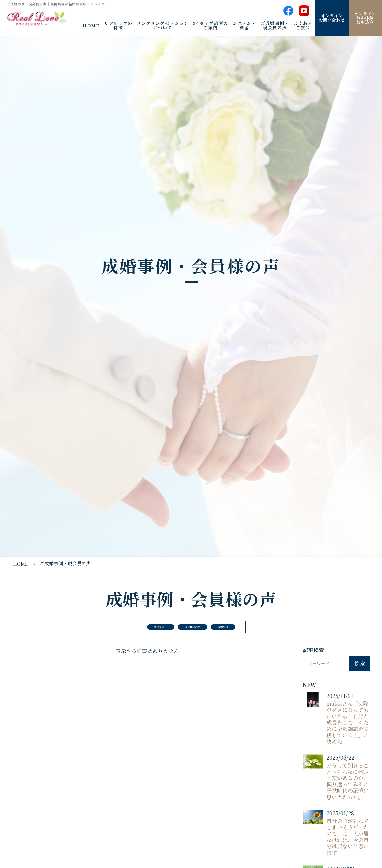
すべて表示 (147, 629)
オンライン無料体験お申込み (365, 18)
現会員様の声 (194, 629)
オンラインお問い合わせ (332, 18)
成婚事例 (238, 629)
